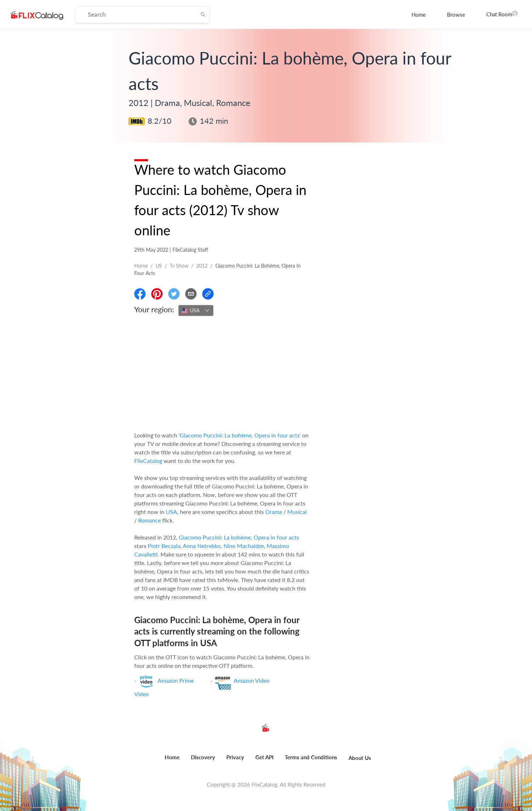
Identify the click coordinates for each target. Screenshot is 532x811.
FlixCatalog (148, 461)
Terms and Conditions (311, 757)
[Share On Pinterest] (157, 294)
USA (171, 512)
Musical (297, 512)
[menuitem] (419, 15)
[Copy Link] (208, 294)
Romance (149, 520)
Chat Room (502, 14)
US (159, 266)
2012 (202, 266)
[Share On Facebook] (140, 294)
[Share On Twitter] (174, 294)
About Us (360, 758)
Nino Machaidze (244, 546)
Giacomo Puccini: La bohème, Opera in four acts (239, 537)
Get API (264, 757)
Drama (274, 512)
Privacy (235, 757)
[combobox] (196, 311)
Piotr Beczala (164, 546)
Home (419, 15)
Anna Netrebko (202, 546)
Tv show (179, 266)
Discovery (203, 757)
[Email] (191, 294)
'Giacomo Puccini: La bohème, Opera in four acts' (240, 435)
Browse (456, 15)
